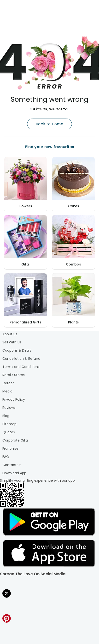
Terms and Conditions (21, 367)
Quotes (9, 432)
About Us (10, 334)
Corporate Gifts (15, 440)
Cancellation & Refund (21, 359)
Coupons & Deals (17, 350)
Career (8, 383)
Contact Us (12, 465)
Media (7, 391)
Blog (6, 416)
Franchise (10, 448)
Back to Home (49, 124)
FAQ (6, 457)
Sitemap (9, 424)
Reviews (9, 408)
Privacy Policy (14, 399)
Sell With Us (12, 342)
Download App (14, 473)
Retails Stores (14, 375)
